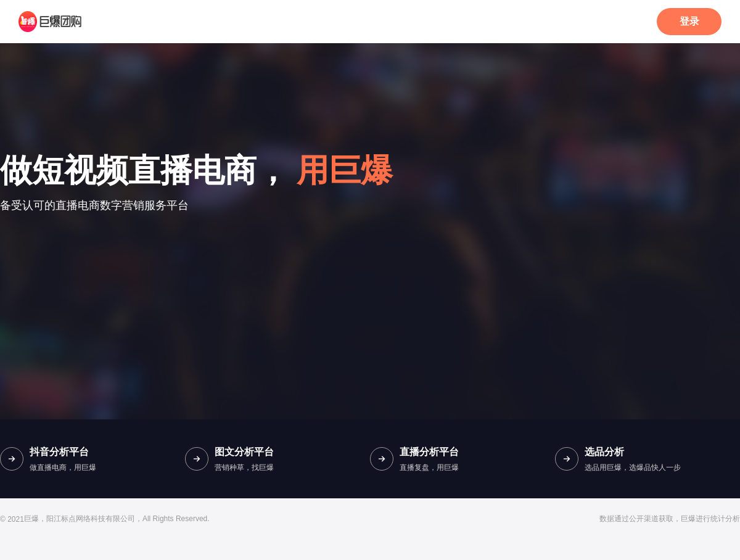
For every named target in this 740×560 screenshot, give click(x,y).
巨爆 (31, 519)
